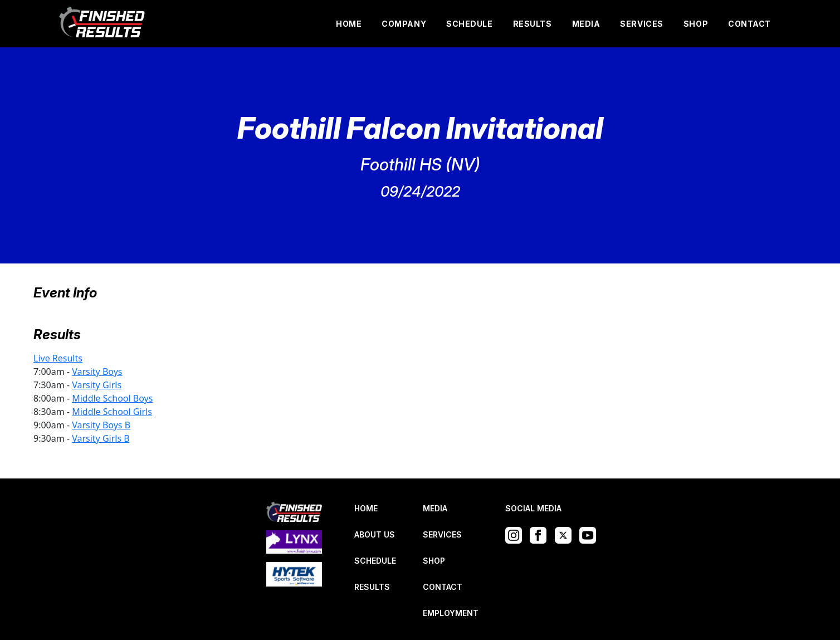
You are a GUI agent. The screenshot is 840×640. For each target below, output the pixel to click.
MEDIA (586, 24)
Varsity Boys (97, 372)
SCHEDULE (469, 24)
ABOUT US (375, 534)
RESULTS (533, 24)
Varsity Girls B (101, 438)
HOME (349, 24)
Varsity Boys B (101, 425)
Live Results (58, 358)
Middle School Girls (112, 412)
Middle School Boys (112, 398)
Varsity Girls (97, 385)
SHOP (696, 24)
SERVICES (641, 24)
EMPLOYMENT (451, 613)
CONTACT (749, 24)
